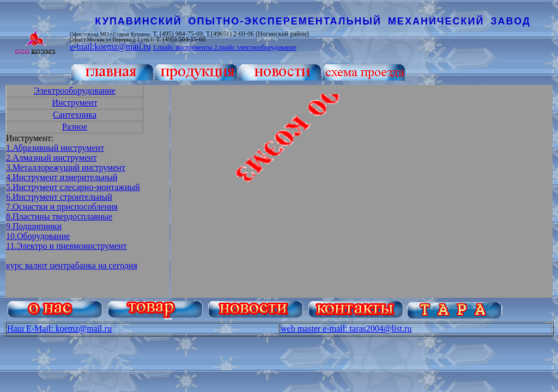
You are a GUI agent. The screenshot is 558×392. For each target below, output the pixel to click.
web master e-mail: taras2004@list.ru (346, 329)
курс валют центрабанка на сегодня (72, 265)
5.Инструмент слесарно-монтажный (73, 187)
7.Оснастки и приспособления (62, 207)
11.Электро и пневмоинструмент (66, 246)
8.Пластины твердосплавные (59, 216)
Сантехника (75, 115)
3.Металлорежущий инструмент (66, 167)
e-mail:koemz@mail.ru (110, 47)
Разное (75, 127)
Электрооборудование (75, 91)
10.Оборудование (38, 236)
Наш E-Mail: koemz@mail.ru (59, 329)
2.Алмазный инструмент (51, 158)
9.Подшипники (34, 226)
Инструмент (75, 103)
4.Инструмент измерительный (62, 177)
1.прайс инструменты (183, 47)
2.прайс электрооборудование (255, 47)
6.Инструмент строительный (59, 197)
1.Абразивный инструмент (55, 148)
